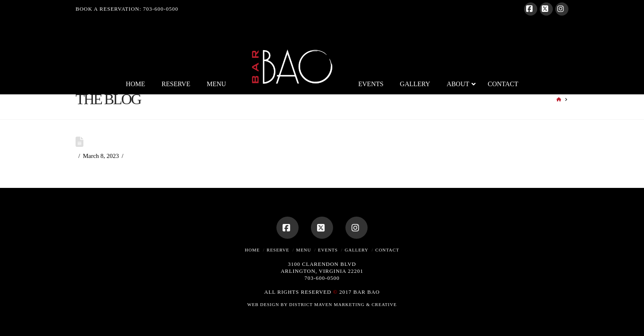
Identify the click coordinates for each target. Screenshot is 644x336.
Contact (387, 250)
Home (252, 250)
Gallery (356, 250)
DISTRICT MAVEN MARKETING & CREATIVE (343, 304)
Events (328, 250)
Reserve (278, 250)
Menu (304, 250)
